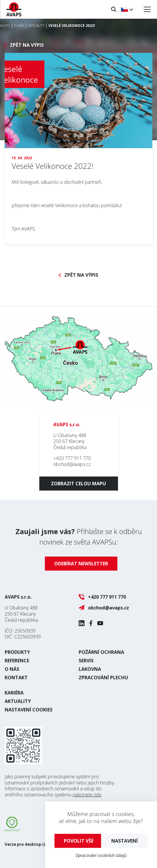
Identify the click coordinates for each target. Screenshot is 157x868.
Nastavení (125, 841)
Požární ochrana (101, 652)
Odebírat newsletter (81, 564)
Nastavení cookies (29, 710)
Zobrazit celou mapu (78, 484)
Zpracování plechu (103, 678)
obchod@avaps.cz (72, 464)
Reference (17, 661)
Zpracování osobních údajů (101, 855)
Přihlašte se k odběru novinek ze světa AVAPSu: (79, 537)
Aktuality (18, 701)
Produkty (17, 652)
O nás (12, 669)
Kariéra (14, 693)
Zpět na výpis (27, 45)
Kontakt (16, 678)
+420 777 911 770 (72, 458)
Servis (86, 661)
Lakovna (90, 669)
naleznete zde (87, 795)
